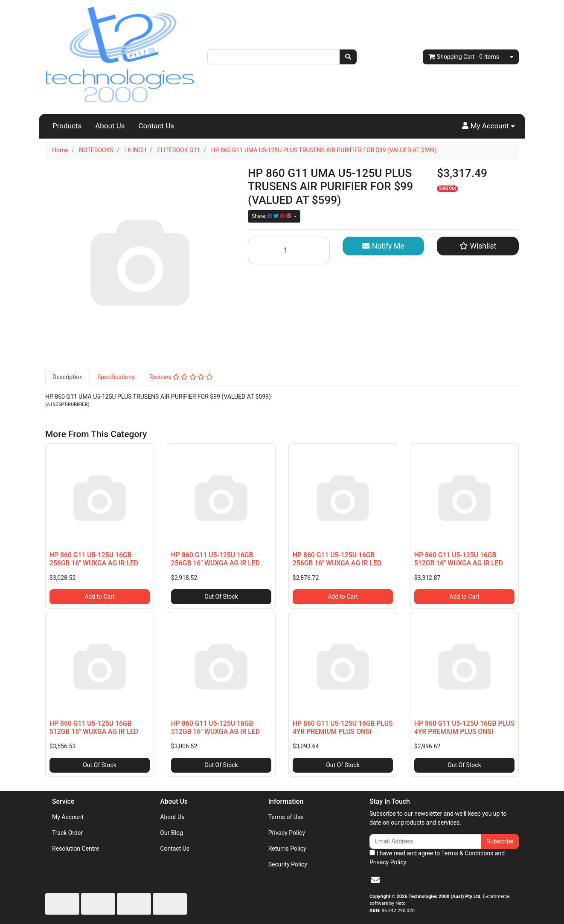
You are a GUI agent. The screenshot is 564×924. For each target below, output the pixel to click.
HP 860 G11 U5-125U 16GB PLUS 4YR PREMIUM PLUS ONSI (343, 727)
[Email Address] (426, 841)
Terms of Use (286, 817)
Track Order (67, 833)
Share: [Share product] (272, 216)
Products (67, 126)
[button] (488, 126)
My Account (68, 817)
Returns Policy (287, 849)
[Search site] (348, 57)
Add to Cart (100, 597)
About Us (110, 126)
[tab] (68, 377)
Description (68, 377)
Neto (401, 903)
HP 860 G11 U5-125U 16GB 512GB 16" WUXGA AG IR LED (459, 559)
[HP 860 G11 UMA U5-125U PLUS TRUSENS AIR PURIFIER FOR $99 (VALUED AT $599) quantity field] (289, 251)
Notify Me (383, 246)
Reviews (181, 377)
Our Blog (172, 833)
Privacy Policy (287, 833)
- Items (464, 57)
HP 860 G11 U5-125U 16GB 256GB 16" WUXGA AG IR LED (94, 559)
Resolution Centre (76, 849)
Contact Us (156, 126)
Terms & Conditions (467, 853)
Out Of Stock (221, 597)
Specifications (116, 377)
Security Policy (288, 864)
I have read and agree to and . (437, 858)
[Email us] (375, 880)
